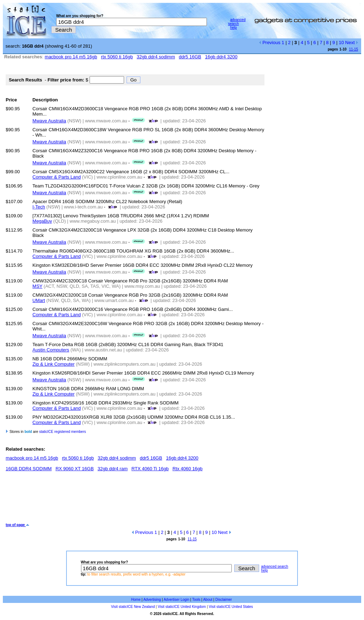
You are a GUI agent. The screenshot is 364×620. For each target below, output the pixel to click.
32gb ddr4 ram (113, 469)
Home (136, 600)
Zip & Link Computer (53, 364)
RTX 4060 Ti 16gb (150, 469)
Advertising (152, 600)
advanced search (237, 22)
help (233, 28)
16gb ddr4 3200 (221, 57)
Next (352, 43)
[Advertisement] (135, 500)
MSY (37, 286)
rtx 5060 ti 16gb (117, 57)
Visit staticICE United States (231, 607)
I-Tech (39, 207)
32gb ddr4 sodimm (156, 57)
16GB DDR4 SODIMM (29, 469)
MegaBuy (42, 221)
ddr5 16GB (190, 57)
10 (341, 43)
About (208, 600)
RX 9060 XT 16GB (74, 469)
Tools (196, 600)
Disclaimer (224, 600)
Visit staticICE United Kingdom (182, 607)
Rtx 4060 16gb (188, 469)
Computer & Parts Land (57, 177)
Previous (270, 43)
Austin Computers (51, 350)
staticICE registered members (63, 432)
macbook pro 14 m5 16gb (71, 57)
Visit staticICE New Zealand (133, 607)
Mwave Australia (49, 121)
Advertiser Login (176, 600)
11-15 (354, 49)
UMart (39, 300)
